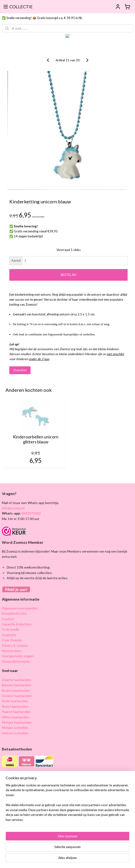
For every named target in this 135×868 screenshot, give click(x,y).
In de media (10, 629)
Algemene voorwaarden (20, 608)
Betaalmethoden (14, 613)
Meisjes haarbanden (17, 722)
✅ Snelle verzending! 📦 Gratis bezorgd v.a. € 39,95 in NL (42, 18)
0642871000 (31, 513)
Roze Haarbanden (15, 706)
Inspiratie (9, 635)
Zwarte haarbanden (17, 680)
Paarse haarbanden (16, 712)
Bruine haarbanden (16, 690)
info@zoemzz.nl (13, 508)
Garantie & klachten (17, 624)
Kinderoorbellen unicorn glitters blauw (36, 439)
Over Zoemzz (12, 640)
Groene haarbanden (17, 696)
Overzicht (20, 370)
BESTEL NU (69, 275)
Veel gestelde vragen (18, 656)
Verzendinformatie (16, 661)
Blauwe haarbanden (17, 685)
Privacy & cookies (15, 645)
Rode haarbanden (15, 701)
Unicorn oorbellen (15, 733)
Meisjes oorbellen (15, 728)
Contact (8, 619)
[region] (67, 804)
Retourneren (12, 651)
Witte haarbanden (16, 717)
